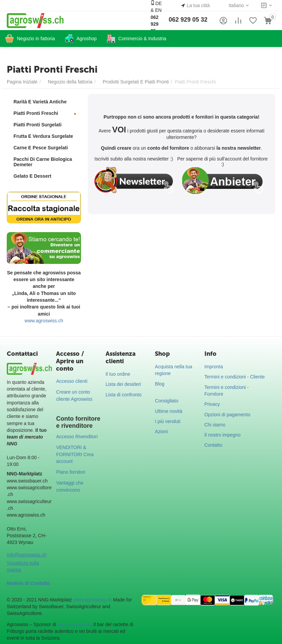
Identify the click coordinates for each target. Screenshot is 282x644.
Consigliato (166, 401)
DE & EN (156, 20)
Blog (160, 384)
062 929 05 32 (188, 20)
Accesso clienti (72, 381)
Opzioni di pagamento (227, 415)
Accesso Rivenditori (77, 437)
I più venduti (168, 421)
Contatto (213, 445)
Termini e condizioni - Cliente (235, 377)
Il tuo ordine (118, 374)
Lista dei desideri (123, 384)
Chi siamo (215, 425)
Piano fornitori (70, 472)
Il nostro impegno (222, 435)
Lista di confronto (124, 395)
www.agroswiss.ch (44, 321)
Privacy (212, 404)
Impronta (214, 367)
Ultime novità (168, 411)
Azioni (161, 431)
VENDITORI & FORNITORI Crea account (75, 454)
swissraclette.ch (74, 624)
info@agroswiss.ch (27, 555)
